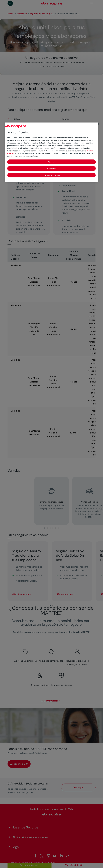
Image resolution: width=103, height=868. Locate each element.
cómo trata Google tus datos (71, 153)
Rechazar (51, 169)
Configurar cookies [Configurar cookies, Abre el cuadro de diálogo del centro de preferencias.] (52, 175)
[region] (51, 152)
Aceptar (52, 162)
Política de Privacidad (27, 153)
